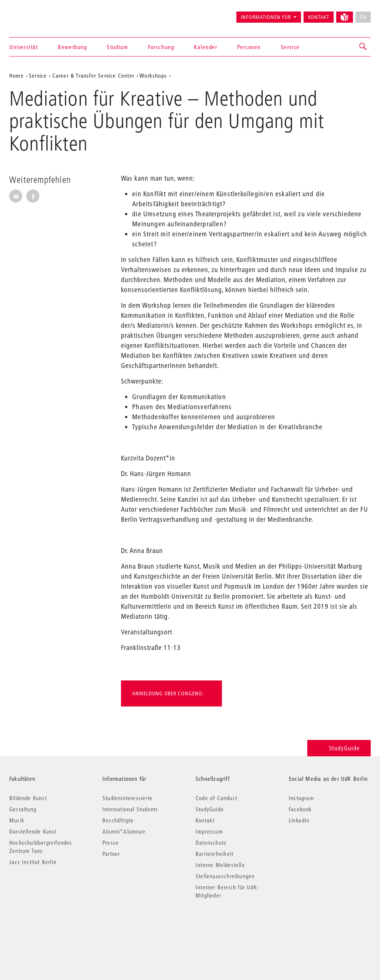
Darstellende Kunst (33, 831)
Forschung (161, 47)
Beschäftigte (118, 820)
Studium (117, 47)
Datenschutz (211, 842)
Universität (24, 47)
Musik (17, 820)
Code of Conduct (216, 798)
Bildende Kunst (28, 798)
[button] (363, 47)
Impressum (209, 831)
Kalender (206, 47)
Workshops (153, 75)
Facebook (300, 809)
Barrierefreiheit (214, 854)
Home (17, 75)
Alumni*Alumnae (124, 831)
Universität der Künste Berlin (38, 14)
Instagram (301, 798)
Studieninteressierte (127, 798)
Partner (111, 854)
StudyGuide (339, 748)
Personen (249, 47)
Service (290, 47)
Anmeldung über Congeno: (168, 693)
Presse (111, 842)
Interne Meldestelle (220, 865)
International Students (130, 809)
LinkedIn (299, 820)
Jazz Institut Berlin (33, 862)
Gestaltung (23, 809)
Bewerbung (72, 47)
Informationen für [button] (266, 17)
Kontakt (319, 17)
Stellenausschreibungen (225, 876)
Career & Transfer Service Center (93, 75)
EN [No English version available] (363, 17)
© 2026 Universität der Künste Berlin (48, 927)
